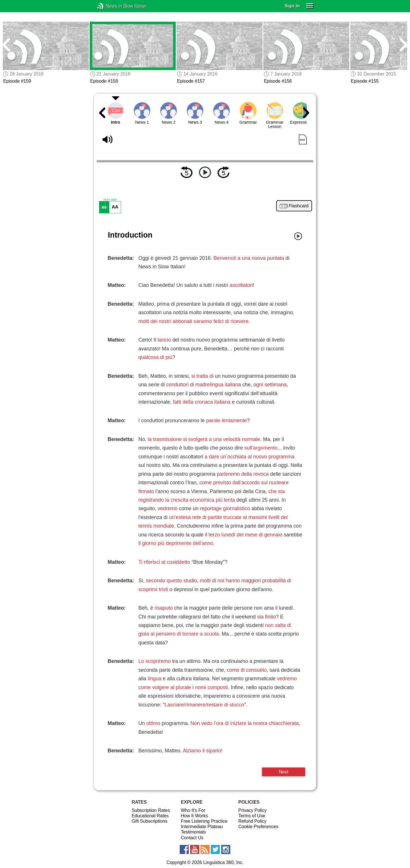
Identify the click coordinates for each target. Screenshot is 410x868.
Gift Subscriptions (149, 821)
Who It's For (193, 810)
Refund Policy (252, 821)
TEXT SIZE (110, 200)
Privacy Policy (253, 810)
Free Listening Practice (204, 821)
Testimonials (193, 832)
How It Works (194, 816)
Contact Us (192, 838)
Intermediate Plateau (202, 827)
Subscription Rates (151, 810)
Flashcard (299, 206)
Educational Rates (150, 816)
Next (283, 772)
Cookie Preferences (258, 827)
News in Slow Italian (109, 6)
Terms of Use (252, 816)
